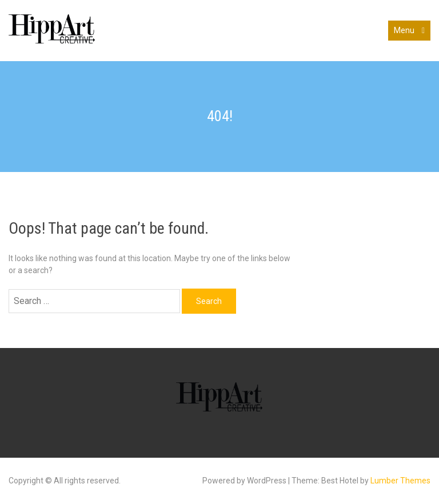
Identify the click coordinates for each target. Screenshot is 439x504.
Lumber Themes (400, 481)
